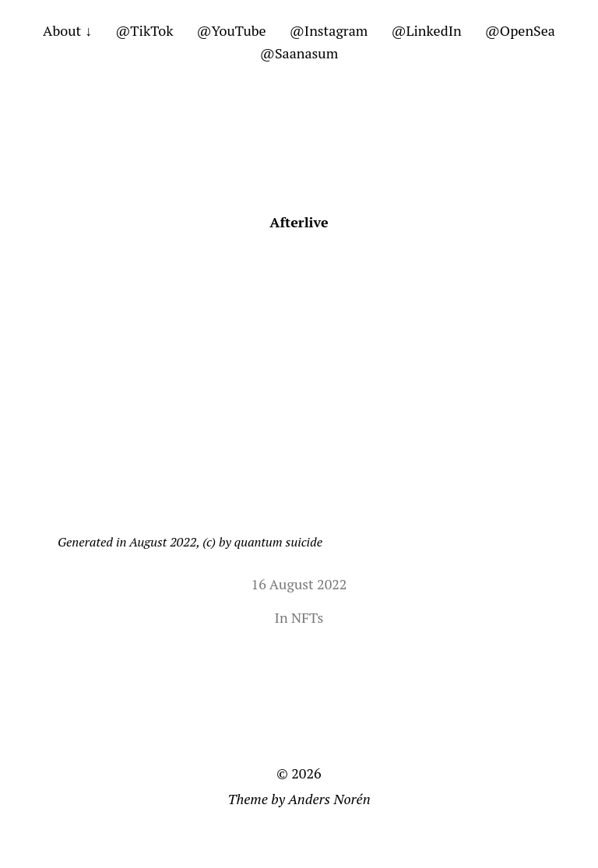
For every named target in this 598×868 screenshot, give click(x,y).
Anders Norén (329, 799)
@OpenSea (520, 30)
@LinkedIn (426, 30)
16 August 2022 (299, 584)
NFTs (307, 617)
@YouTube (231, 30)
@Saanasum (299, 53)
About (62, 30)
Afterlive (299, 222)
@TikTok (144, 30)
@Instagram (329, 30)
